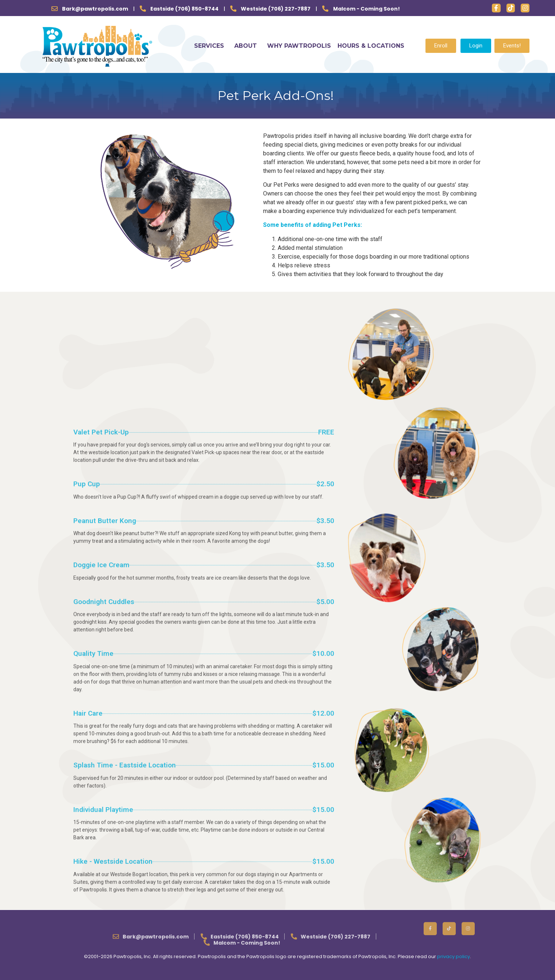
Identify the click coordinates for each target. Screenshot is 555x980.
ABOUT (247, 46)
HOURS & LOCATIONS (371, 46)
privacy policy (454, 956)
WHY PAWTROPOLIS (299, 46)
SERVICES (211, 46)
